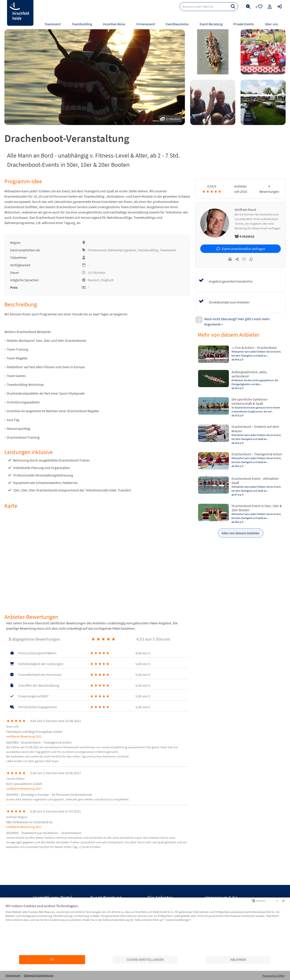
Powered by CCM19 (273, 976)
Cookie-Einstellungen (145, 959)
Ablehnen (238, 959)
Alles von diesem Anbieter (241, 533)
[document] (145, 929)
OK (52, 959)
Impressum (13, 975)
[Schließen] (283, 901)
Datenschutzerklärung (39, 975)
